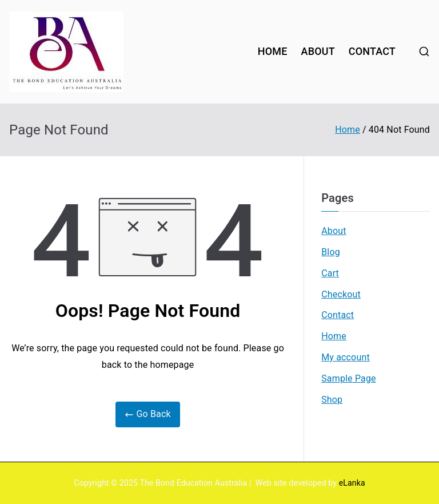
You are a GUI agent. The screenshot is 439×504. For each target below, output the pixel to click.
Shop (332, 400)
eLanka (352, 483)
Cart (330, 273)
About (334, 231)
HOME (273, 51)
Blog (331, 252)
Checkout (341, 294)
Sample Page (349, 378)
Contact (338, 315)
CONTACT (372, 51)
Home (334, 336)
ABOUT (318, 51)
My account (346, 357)
